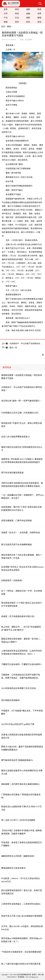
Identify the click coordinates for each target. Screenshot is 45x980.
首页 (6, 9)
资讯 (17, 9)
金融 (28, 13)
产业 (6, 18)
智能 (6, 22)
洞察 (28, 18)
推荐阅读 (7, 367)
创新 (28, 9)
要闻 (39, 18)
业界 (39, 13)
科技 (17, 13)
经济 (17, 22)
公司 (6, 13)
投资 (39, 9)
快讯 (28, 22)
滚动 (39, 22)
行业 (17, 18)
